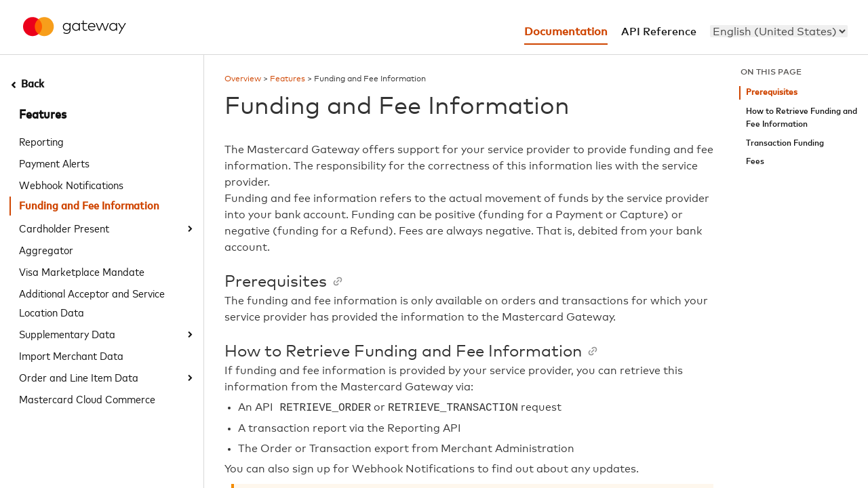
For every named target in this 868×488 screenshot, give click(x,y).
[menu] (779, 31)
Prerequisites (772, 93)
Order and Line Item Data (79, 377)
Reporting (41, 141)
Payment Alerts (54, 163)
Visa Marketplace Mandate (82, 271)
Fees (755, 162)
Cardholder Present (64, 228)
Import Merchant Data (71, 355)
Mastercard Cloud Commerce (87, 399)
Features (43, 115)
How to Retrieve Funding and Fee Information (802, 118)
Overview (243, 79)
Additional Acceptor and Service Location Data (92, 302)
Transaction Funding (785, 143)
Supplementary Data (67, 333)
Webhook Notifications (71, 184)
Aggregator (46, 249)
